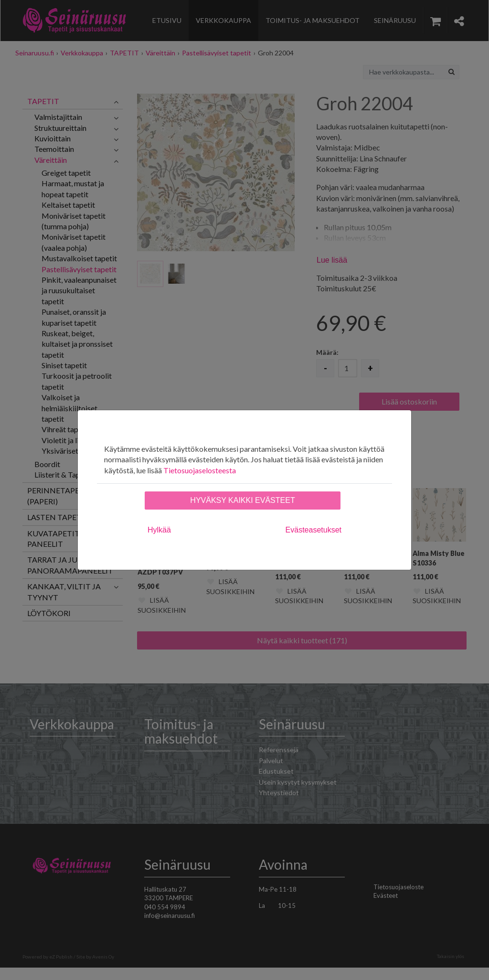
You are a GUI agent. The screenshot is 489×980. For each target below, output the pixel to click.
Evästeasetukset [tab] (314, 530)
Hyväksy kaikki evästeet (242, 500)
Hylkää (159, 530)
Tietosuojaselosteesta (200, 470)
